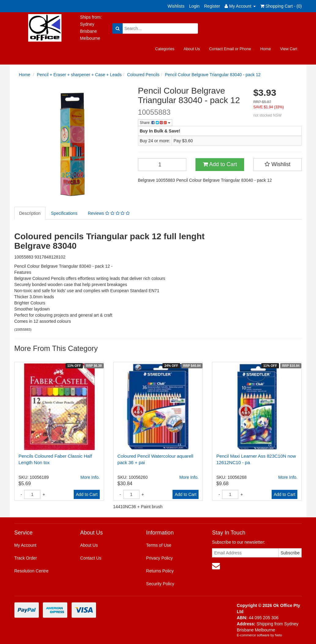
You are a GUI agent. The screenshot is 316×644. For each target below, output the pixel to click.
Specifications (64, 213)
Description (30, 213)
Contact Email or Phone (230, 49)
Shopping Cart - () (281, 6)
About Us (192, 49)
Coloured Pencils (143, 75)
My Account (25, 545)
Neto (279, 635)
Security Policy (160, 584)
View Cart (288, 49)
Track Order (26, 558)
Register (212, 6)
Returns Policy (160, 571)
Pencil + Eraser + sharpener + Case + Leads (79, 75)
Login (194, 6)
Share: (155, 123)
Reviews (109, 213)
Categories (165, 49)
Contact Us (91, 558)
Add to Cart (220, 164)
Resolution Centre (32, 571)
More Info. (90, 477)
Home (266, 49)
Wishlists (176, 6)
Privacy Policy (160, 558)
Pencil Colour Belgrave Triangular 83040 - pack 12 (213, 75)
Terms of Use (159, 545)
